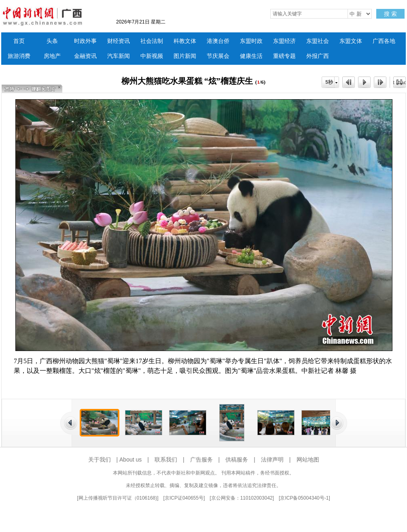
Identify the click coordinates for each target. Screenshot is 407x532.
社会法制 (152, 41)
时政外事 (85, 41)
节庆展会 (218, 56)
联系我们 (166, 460)
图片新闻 (185, 56)
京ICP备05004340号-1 (304, 498)
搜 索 (390, 14)
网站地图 (308, 460)
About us (130, 460)
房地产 (52, 56)
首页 (19, 41)
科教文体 (185, 41)
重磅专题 (284, 56)
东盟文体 (351, 41)
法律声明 (272, 460)
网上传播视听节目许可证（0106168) (118, 498)
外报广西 (318, 56)
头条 (52, 41)
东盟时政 (251, 41)
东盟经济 (284, 41)
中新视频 (152, 56)
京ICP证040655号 (184, 498)
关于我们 (100, 460)
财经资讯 (119, 41)
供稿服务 (237, 460)
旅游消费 (19, 56)
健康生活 (251, 56)
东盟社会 (318, 41)
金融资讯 (85, 56)
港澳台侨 (218, 41)
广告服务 (201, 460)
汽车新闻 (119, 56)
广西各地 (384, 41)
